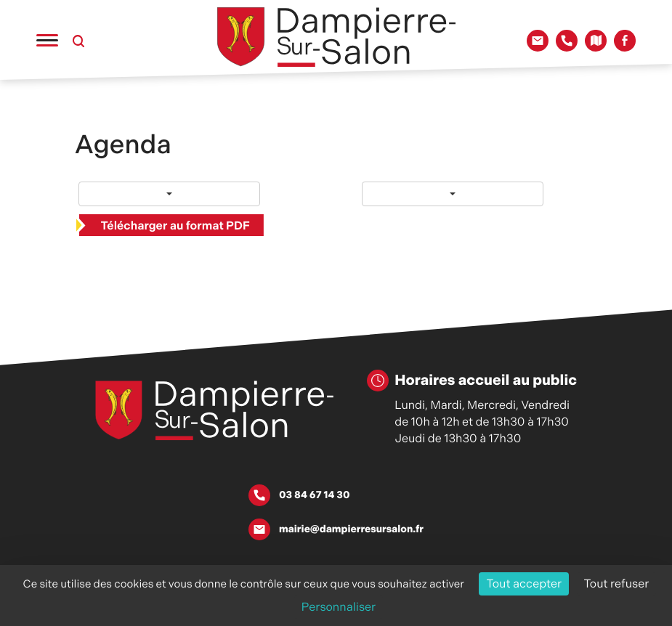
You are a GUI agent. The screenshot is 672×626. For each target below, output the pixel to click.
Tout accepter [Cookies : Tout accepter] (524, 584)
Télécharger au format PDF (175, 225)
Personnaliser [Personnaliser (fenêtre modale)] (339, 607)
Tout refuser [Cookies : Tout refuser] (617, 584)
